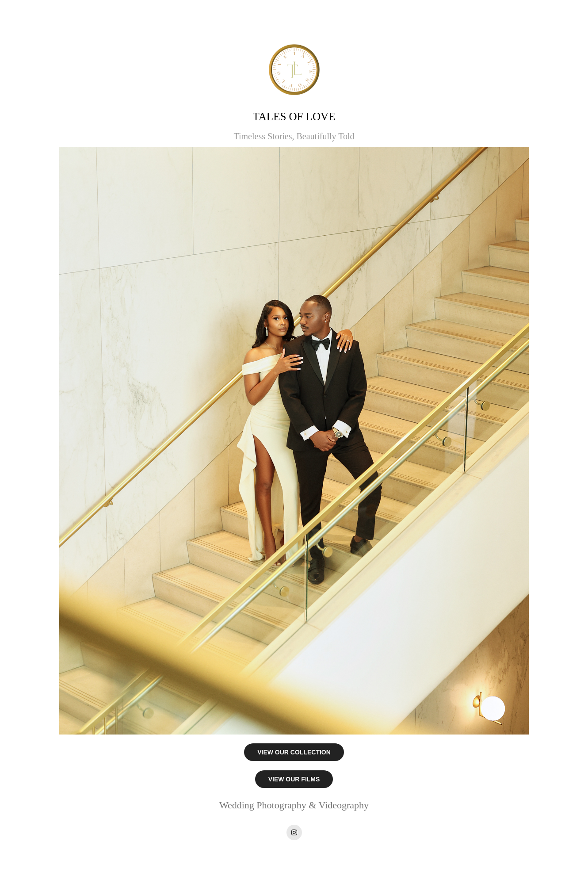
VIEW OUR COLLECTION (294, 752)
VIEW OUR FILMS (294, 779)
